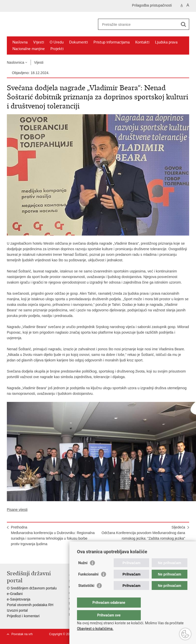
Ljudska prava (166, 42)
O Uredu (57, 42)
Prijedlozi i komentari (23, 616)
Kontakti (142, 42)
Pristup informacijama (112, 42)
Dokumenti (79, 42)
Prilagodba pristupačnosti (152, 5)
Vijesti (39, 42)
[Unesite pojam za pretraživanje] (138, 24)
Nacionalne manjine (29, 49)
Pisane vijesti (17, 510)
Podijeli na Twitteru (31, 556)
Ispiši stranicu (9, 556)
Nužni (83, 573)
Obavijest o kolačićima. (95, 629)
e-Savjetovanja (19, 599)
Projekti (57, 49)
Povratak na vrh (22, 634)
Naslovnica (15, 62)
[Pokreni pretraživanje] (183, 24)
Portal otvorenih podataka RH (30, 605)
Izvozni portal (17, 610)
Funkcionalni (88, 584)
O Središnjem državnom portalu (32, 588)
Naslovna (20, 42)
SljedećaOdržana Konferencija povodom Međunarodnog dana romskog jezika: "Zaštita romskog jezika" (143, 533)
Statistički (86, 596)
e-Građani (15, 594)
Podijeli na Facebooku (20, 556)
